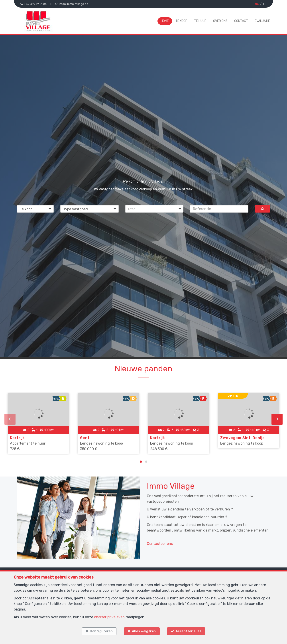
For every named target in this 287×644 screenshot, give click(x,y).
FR (265, 4)
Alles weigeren (144, 631)
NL (257, 4)
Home (165, 21)
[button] (154, 209)
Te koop (181, 21)
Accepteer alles (189, 631)
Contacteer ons (160, 544)
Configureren (101, 631)
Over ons (220, 21)
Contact (241, 21)
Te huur (200, 21)
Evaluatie (262, 21)
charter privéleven (109, 617)
